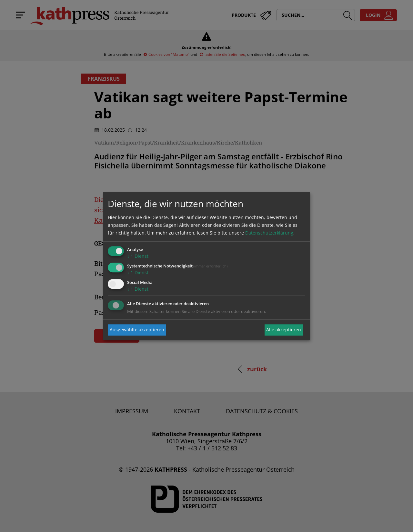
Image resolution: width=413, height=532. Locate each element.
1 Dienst (138, 256)
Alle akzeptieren (284, 330)
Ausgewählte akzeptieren (137, 330)
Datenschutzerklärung (269, 233)
